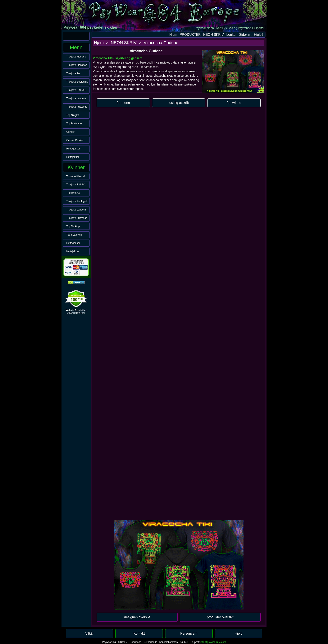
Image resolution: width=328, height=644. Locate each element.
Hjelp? (259, 35)
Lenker (231, 35)
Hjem (173, 35)
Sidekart (245, 35)
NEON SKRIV (213, 35)
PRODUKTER (190, 35)
